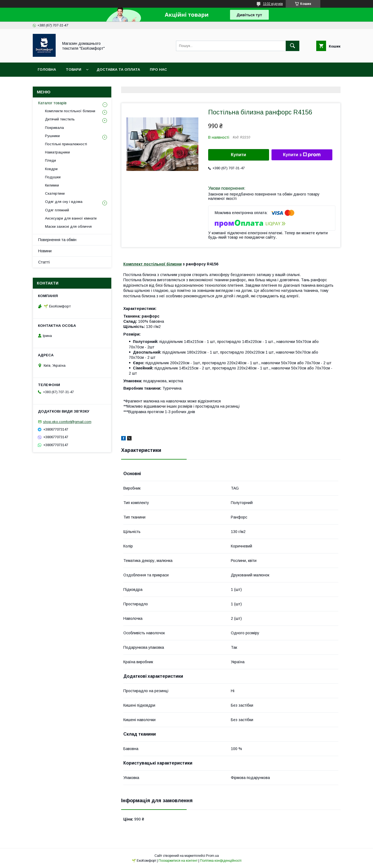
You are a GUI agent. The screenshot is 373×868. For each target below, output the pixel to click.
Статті (44, 262)
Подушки (53, 177)
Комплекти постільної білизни (70, 111)
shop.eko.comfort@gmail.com (67, 422)
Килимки (52, 185)
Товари (74, 69)
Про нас (158, 69)
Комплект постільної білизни (153, 264)
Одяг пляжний (57, 210)
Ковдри (51, 169)
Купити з (302, 155)
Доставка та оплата (118, 69)
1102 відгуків (273, 4)
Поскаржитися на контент (178, 861)
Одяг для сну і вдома (64, 202)
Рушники (52, 136)
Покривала (54, 128)
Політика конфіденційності (221, 861)
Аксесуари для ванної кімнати (71, 218)
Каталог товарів (52, 103)
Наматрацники (57, 152)
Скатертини (55, 193)
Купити (238, 155)
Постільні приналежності (66, 144)
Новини (45, 251)
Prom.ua (212, 856)
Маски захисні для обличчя (68, 226)
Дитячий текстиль (60, 119)
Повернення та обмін (57, 240)
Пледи (50, 160)
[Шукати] (293, 46)
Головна (47, 69)
